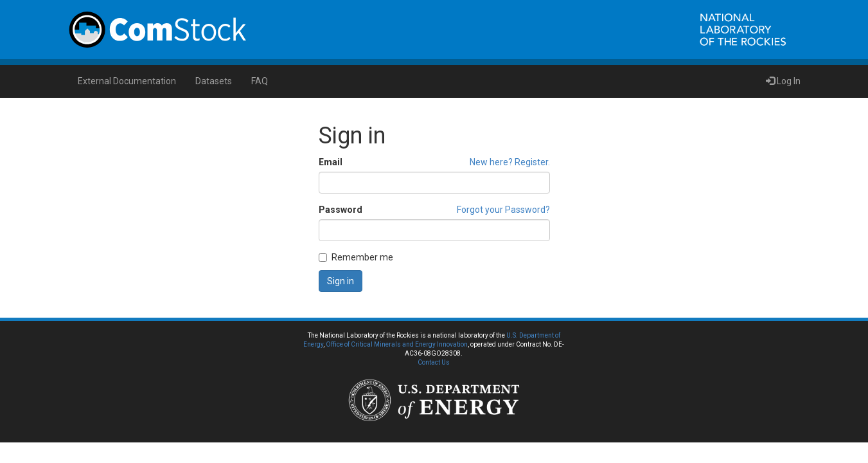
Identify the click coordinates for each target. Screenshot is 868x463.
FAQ (260, 81)
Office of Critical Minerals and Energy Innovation (397, 344)
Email (331, 162)
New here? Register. (510, 162)
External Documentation (127, 81)
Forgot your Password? (503, 210)
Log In (783, 81)
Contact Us (434, 362)
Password (341, 210)
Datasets (214, 81)
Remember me (356, 257)
